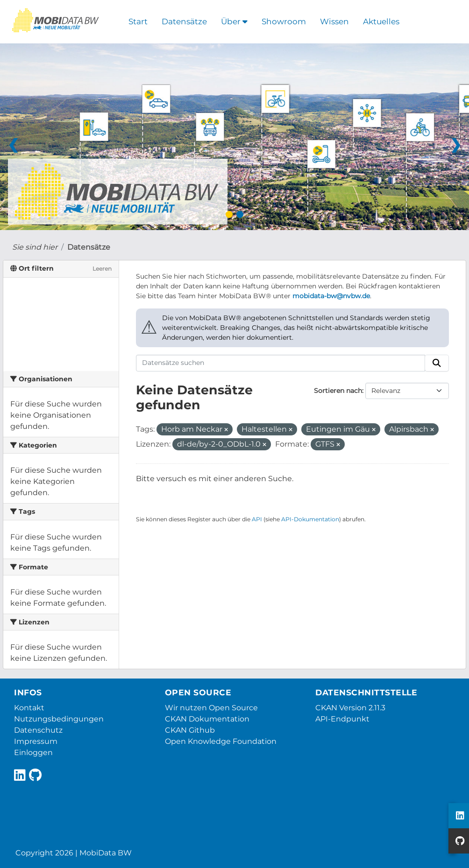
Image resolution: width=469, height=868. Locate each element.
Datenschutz (38, 730)
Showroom (284, 21)
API (257, 519)
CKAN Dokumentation (207, 719)
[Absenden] (437, 363)
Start (138, 21)
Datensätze (184, 21)
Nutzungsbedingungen (59, 719)
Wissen (334, 21)
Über (234, 21)
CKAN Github (190, 730)
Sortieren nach (338, 391)
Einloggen (33, 752)
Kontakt (29, 708)
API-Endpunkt (342, 719)
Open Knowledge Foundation (221, 741)
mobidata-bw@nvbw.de (331, 296)
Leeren (102, 269)
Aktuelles (381, 21)
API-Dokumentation (310, 519)
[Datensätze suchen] (281, 363)
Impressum (36, 741)
